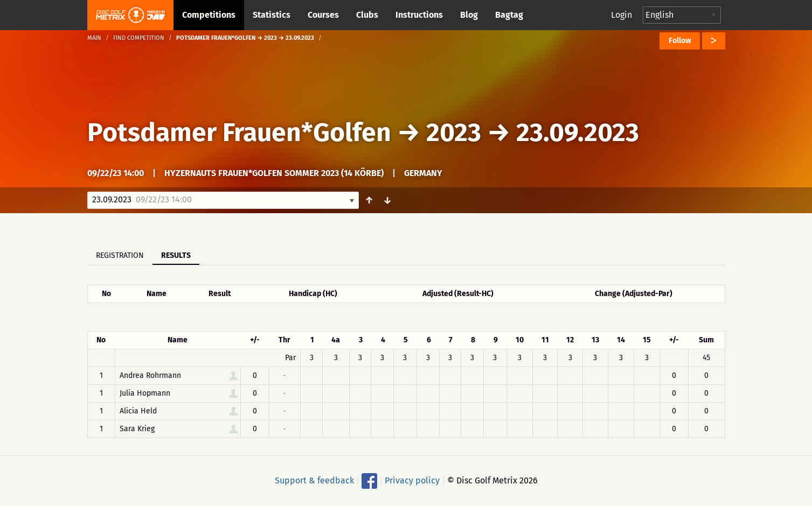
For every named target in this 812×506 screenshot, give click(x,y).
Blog (469, 15)
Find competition (139, 38)
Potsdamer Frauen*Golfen (239, 132)
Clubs (367, 15)
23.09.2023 (578, 132)
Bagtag (509, 15)
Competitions (209, 15)
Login (622, 15)
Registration (120, 255)
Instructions (419, 15)
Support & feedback (314, 480)
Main (94, 38)
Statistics (272, 15)
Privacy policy (412, 480)
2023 (454, 132)
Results (176, 255)
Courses (323, 15)
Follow (680, 41)
